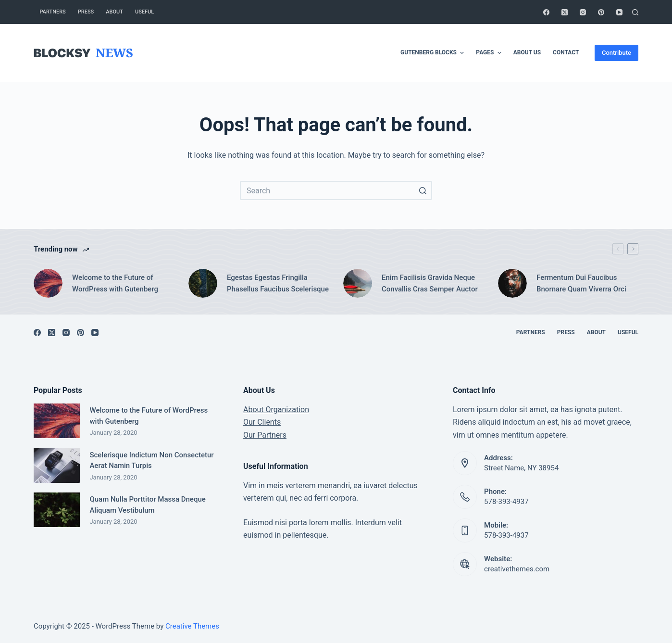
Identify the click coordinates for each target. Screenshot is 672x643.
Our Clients (262, 422)
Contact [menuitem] (566, 52)
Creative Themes (192, 626)
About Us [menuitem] (527, 52)
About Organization (276, 410)
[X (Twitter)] (565, 12)
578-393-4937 (506, 502)
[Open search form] (635, 12)
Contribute (616, 53)
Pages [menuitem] (490, 53)
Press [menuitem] (86, 12)
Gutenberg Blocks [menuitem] (433, 53)
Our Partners (265, 435)
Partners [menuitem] (52, 12)
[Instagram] (583, 12)
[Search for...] (336, 190)
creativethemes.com (517, 569)
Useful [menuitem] (144, 12)
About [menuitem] (114, 12)
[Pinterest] (601, 12)
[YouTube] (619, 12)
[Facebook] (546, 12)
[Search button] (423, 190)
